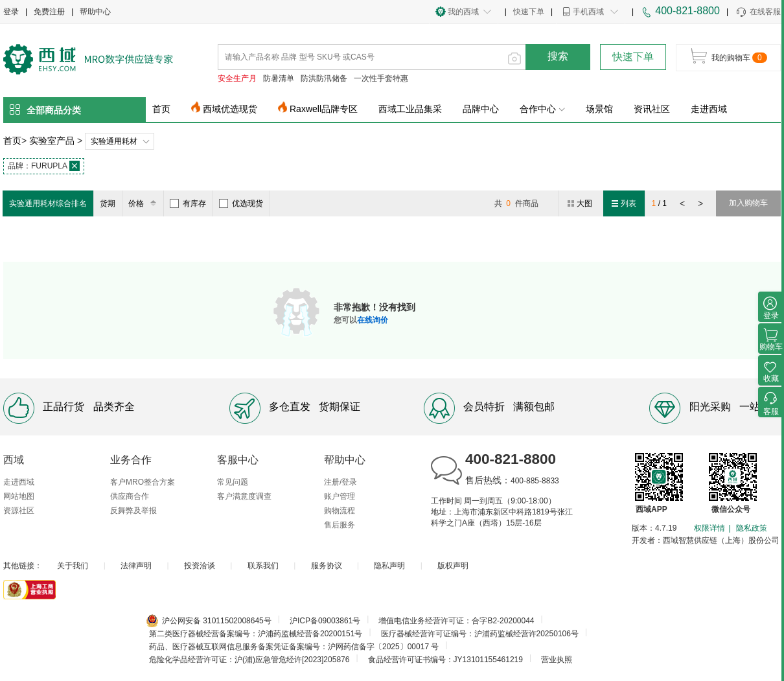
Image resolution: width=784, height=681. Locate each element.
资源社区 (19, 511)
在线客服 (758, 12)
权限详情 (709, 528)
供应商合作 (130, 496)
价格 (144, 203)
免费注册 (49, 12)
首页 (161, 109)
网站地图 (19, 496)
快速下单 (529, 12)
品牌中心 (481, 109)
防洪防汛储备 (324, 78)
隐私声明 (389, 566)
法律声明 (136, 566)
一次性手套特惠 (381, 78)
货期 (108, 203)
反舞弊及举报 (133, 511)
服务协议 (327, 566)
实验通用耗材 (114, 141)
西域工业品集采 (410, 109)
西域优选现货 (230, 109)
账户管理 (340, 496)
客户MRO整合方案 (143, 482)
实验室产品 (52, 141)
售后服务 (340, 525)
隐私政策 (752, 528)
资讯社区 (652, 109)
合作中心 (542, 109)
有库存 (188, 203)
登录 (11, 12)
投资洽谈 (200, 566)
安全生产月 (237, 78)
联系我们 (263, 566)
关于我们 (73, 566)
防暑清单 (279, 78)
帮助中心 (95, 12)
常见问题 (233, 482)
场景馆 (599, 109)
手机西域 (588, 12)
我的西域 (463, 12)
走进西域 (709, 109)
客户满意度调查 (244, 496)
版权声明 (453, 566)
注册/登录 (340, 482)
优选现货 (241, 203)
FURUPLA (44, 166)
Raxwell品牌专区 (324, 109)
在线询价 (373, 320)
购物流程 (340, 511)
